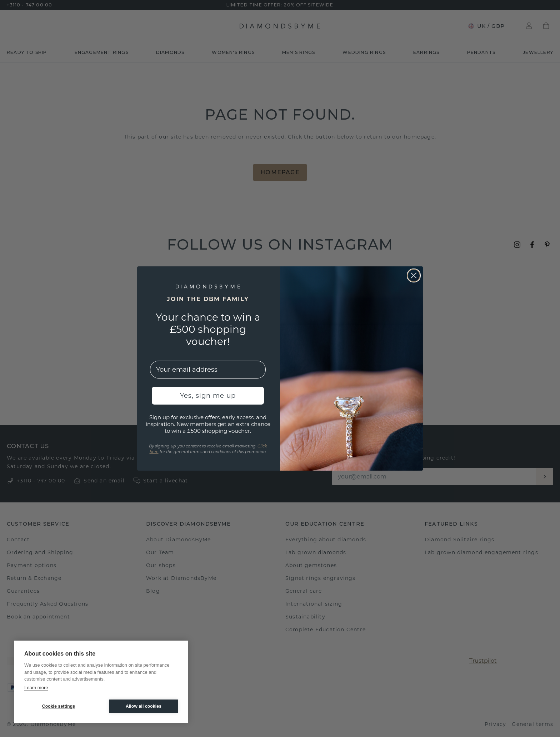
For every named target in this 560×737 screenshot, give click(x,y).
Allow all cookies (144, 706)
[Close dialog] (414, 275)
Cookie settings (59, 706)
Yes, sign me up (208, 396)
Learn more (36, 688)
